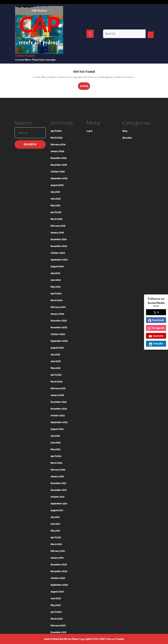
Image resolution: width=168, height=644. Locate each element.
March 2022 (56, 525)
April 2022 (56, 518)
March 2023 (57, 444)
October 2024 (58, 315)
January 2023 (57, 457)
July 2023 (55, 417)
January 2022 (57, 539)
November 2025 (59, 227)
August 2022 (57, 491)
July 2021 (55, 579)
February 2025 (58, 288)
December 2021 (58, 546)
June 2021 (55, 586)
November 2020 (59, 634)
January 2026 (57, 214)
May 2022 (55, 512)
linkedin (156, 344)
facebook (156, 320)
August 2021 (57, 573)
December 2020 (59, 627)
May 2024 (56, 349)
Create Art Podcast (25, 56)
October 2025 (58, 234)
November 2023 (59, 390)
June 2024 (56, 342)
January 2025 (57, 295)
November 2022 (59, 471)
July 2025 (55, 254)
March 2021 (56, 607)
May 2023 (56, 430)
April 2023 (56, 437)
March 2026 (57, 200)
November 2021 (59, 552)
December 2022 (59, 464)
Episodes (127, 200)
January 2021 (57, 620)
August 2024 (57, 329)
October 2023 (58, 397)
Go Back (85, 87)
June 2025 (56, 261)
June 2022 (56, 505)
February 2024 (58, 369)
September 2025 (59, 241)
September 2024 (59, 322)
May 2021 (55, 593)
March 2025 (56, 281)
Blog (125, 193)
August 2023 (57, 410)
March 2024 (57, 363)
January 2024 (57, 376)
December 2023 (59, 383)
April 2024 (56, 356)
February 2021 (58, 613)
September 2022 (59, 485)
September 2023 (59, 403)
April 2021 (56, 600)
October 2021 (57, 559)
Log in (89, 193)
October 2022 (58, 478)
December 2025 (59, 220)
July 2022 (55, 498)
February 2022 (58, 532)
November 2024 (59, 308)
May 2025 (55, 268)
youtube (156, 336)
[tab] (90, 34)
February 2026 (58, 207)
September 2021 (59, 566)
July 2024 (55, 336)
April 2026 (56, 193)
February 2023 (58, 451)
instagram (156, 328)
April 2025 (56, 275)
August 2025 (57, 247)
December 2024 (59, 302)
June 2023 (56, 424)
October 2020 (58, 640)
